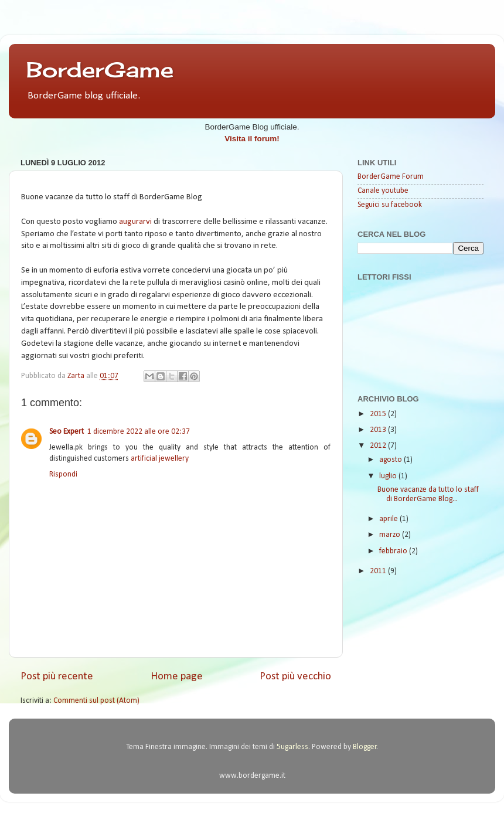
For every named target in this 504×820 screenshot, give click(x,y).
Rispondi (63, 474)
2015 (379, 414)
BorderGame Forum (391, 177)
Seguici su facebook (390, 205)
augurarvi (135, 222)
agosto (391, 460)
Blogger (365, 747)
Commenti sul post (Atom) (96, 701)
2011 (379, 571)
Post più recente (57, 677)
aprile (389, 519)
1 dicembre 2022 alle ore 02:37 (139, 432)
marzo (391, 535)
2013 (379, 430)
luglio (389, 476)
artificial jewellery (160, 459)
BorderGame (100, 70)
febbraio (394, 551)
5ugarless (292, 747)
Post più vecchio (295, 677)
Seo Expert (67, 432)
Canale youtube (383, 191)
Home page (177, 677)
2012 (379, 446)
